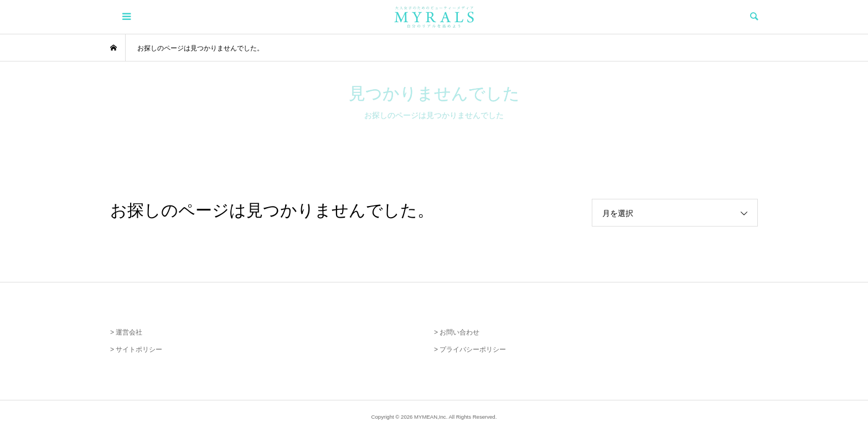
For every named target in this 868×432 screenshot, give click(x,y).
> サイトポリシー (136, 349)
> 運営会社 (126, 332)
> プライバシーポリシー (470, 349)
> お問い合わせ (457, 332)
